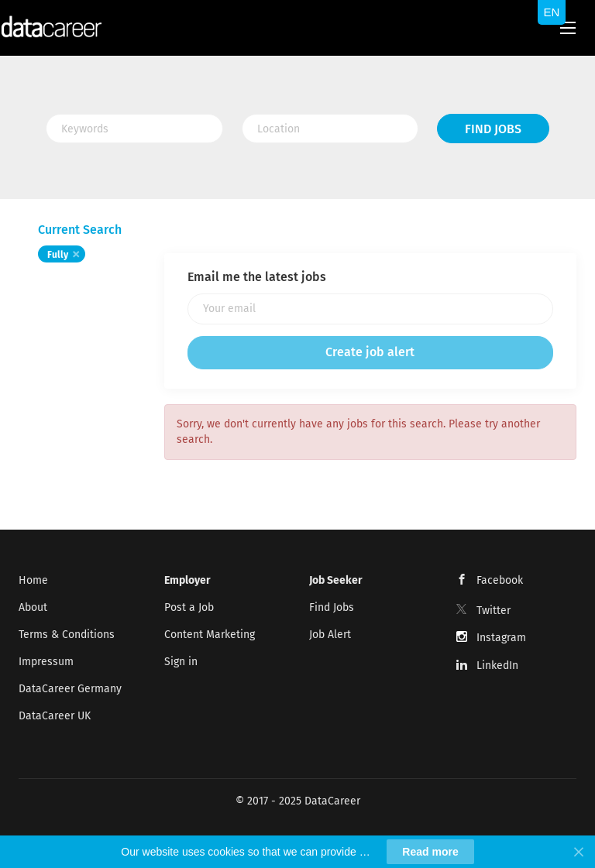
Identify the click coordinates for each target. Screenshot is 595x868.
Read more (430, 852)
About (33, 607)
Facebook (500, 580)
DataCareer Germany (70, 689)
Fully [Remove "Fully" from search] (58, 255)
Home (33, 580)
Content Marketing (210, 635)
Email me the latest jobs (257, 277)
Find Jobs (493, 129)
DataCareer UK (55, 716)
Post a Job (189, 607)
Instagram (501, 638)
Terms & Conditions (67, 635)
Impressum (46, 662)
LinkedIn (497, 666)
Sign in (181, 662)
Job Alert (330, 635)
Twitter (494, 611)
